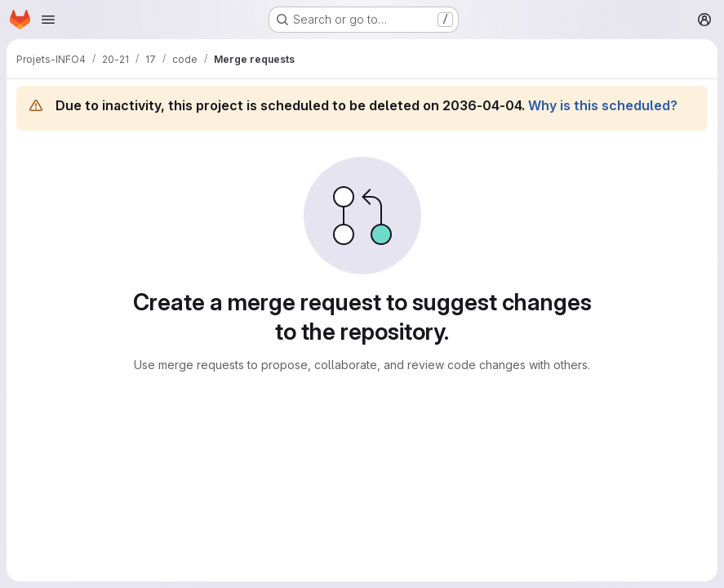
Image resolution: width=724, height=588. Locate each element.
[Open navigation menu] (48, 20)
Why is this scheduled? (603, 105)
